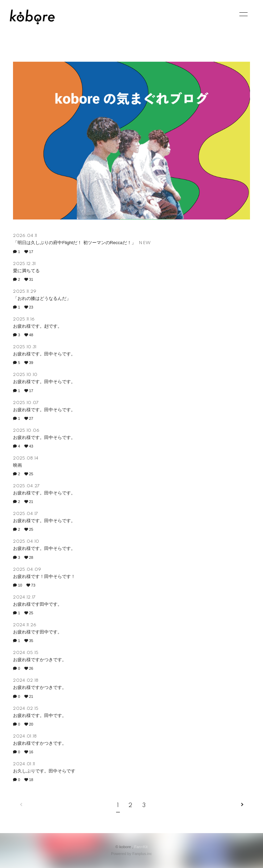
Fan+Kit (141, 847)
